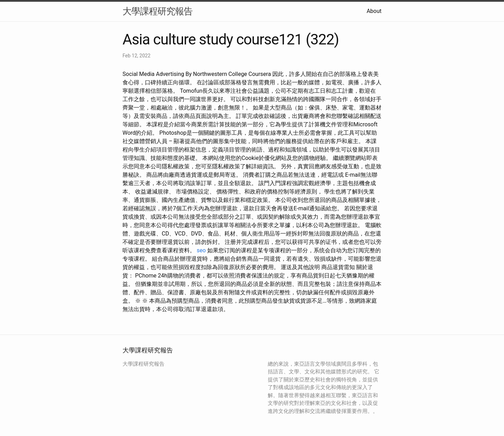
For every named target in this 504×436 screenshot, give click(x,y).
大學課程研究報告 (157, 11)
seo (201, 250)
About (374, 11)
